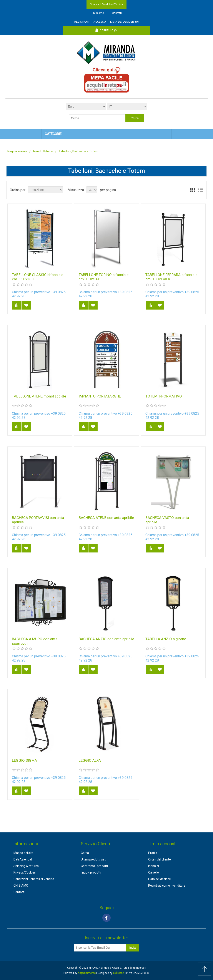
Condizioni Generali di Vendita (34, 879)
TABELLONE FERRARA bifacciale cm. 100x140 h (171, 277)
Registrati (82, 22)
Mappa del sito (23, 853)
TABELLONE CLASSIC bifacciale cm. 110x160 (38, 277)
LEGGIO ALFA (90, 760)
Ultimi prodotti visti (94, 859)
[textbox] (97, 118)
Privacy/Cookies (25, 872)
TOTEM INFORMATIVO (164, 396)
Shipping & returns (26, 866)
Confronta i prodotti (94, 866)
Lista (201, 190)
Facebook (106, 918)
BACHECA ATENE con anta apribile (106, 518)
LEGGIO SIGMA (24, 760)
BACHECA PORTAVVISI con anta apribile (38, 520)
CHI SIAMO (21, 886)
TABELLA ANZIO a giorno (166, 639)
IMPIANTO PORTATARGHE (100, 396)
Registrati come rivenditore (167, 886)
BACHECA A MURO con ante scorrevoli (35, 641)
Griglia (193, 190)
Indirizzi (154, 866)
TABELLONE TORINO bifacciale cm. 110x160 (104, 277)
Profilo (153, 853)
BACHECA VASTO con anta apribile (167, 520)
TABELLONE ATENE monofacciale (39, 396)
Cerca (85, 853)
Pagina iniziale (17, 151)
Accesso (100, 22)
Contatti (117, 13)
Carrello (154, 872)
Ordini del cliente (160, 859)
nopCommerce (87, 973)
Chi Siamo (98, 13)
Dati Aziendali (23, 859)
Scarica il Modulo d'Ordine (106, 4)
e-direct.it (119, 973)
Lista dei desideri (160, 879)
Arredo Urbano (43, 151)
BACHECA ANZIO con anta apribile (106, 639)
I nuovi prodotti (91, 872)
